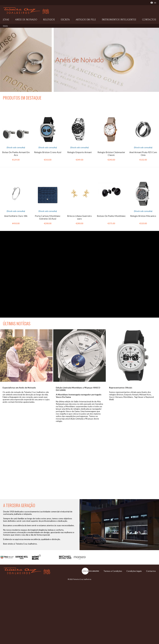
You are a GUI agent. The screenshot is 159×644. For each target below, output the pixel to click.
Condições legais (134, 571)
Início (5, 26)
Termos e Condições (113, 571)
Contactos (151, 571)
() (153, 3)
